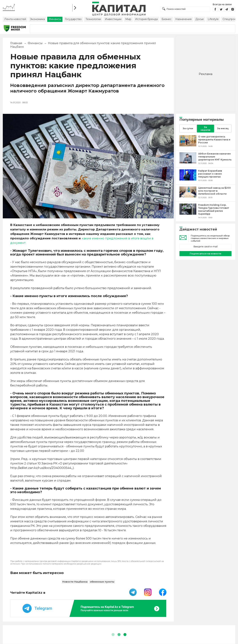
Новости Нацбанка (75, 582)
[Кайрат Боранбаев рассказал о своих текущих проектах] (188, 179)
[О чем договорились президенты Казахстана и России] (188, 145)
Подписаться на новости (205, 254)
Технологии (93, 19)
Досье (200, 19)
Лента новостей (15, 19)
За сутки (188, 128)
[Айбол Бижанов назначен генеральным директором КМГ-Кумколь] (188, 162)
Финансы (55, 19)
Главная (16, 43)
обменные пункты (102, 582)
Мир (128, 19)
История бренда (146, 19)
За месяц (223, 128)
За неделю (205, 129)
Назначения (183, 19)
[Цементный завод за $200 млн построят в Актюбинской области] (188, 197)
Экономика (37, 19)
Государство (73, 19)
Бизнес (167, 19)
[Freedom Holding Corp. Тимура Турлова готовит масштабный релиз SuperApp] (188, 214)
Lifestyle (213, 19)
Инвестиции (113, 19)
